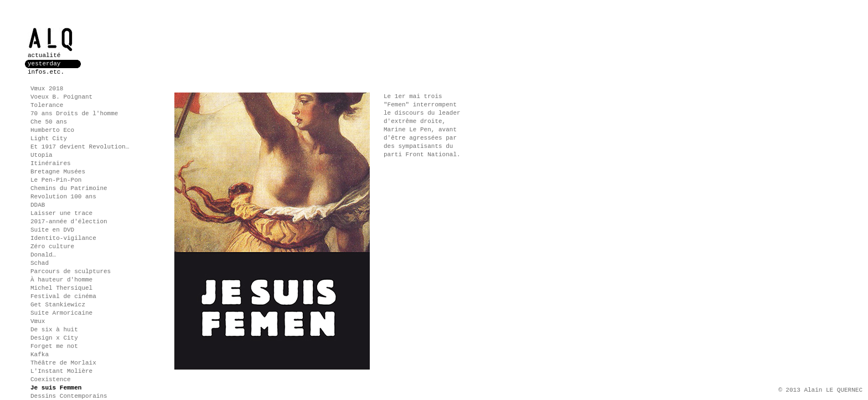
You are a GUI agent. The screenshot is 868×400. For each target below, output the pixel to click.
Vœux (38, 321)
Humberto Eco (52, 130)
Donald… (43, 255)
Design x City (54, 338)
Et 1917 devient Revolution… (80, 147)
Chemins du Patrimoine (69, 188)
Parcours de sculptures (71, 271)
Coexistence (51, 380)
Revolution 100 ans (63, 197)
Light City (49, 139)
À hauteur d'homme (61, 280)
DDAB (38, 205)
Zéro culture (52, 247)
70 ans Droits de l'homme (74, 114)
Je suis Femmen (56, 388)
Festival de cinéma (63, 296)
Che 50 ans (49, 122)
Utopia (42, 155)
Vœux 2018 (47, 89)
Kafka (40, 355)
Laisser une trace (61, 213)
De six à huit (54, 330)
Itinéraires (51, 163)
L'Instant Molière (61, 371)
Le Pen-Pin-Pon (56, 180)
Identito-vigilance (63, 238)
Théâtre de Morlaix (63, 363)
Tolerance (47, 105)
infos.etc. (46, 72)
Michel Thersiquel (61, 288)
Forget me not (54, 346)
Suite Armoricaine (61, 313)
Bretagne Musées (58, 172)
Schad (40, 263)
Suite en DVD (52, 230)
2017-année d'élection (69, 222)
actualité (44, 55)
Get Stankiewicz (58, 305)
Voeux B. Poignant (61, 97)
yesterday (44, 64)
